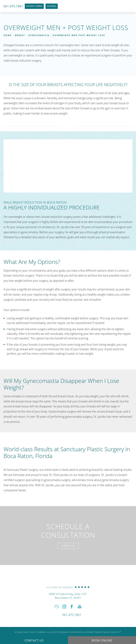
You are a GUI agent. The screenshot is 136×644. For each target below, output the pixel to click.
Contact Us (68, 546)
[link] (68, 587)
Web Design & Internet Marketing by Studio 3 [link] (96, 632)
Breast (20, 35)
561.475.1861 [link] (13, 6)
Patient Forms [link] (34, 6)
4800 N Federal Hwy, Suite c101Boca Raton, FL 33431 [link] (68, 596)
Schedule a (68, 531)
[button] (56, 607)
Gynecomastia (39, 35)
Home (8, 35)
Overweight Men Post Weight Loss (79, 35)
